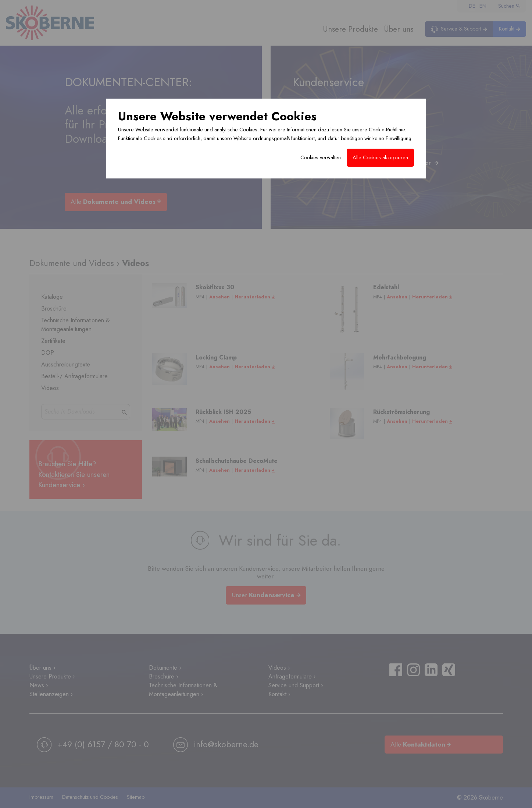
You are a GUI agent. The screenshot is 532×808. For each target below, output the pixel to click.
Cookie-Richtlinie (387, 130)
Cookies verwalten (321, 157)
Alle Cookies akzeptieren (380, 157)
